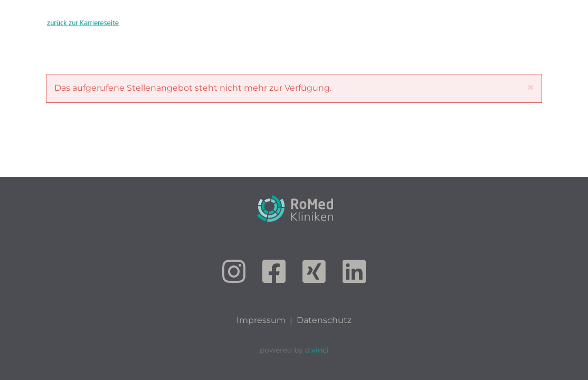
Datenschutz (324, 320)
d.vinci (317, 350)
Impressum (261, 320)
